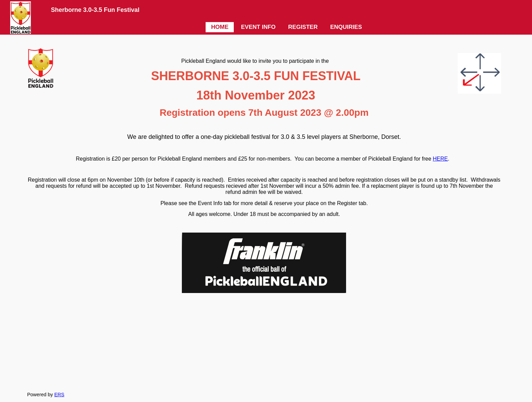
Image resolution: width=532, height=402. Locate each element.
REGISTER (303, 27)
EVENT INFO (258, 27)
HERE (440, 159)
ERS (59, 395)
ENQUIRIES (346, 27)
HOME (220, 27)
